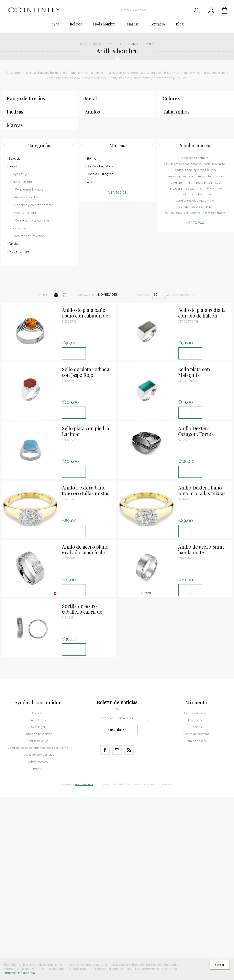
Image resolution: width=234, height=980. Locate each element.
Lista (65, 181)
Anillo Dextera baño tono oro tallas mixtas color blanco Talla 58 (202, 377)
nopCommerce (84, 670)
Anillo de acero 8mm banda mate (201, 436)
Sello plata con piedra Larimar (86, 317)
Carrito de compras (225, 10)
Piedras (15, 111)
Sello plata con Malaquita (194, 258)
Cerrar (220, 965)
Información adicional (20, 973)
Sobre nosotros (38, 648)
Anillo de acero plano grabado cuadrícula (85, 436)
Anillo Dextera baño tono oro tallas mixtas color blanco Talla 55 (86, 377)
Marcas (15, 125)
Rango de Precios (26, 98)
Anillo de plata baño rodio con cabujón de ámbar (85, 199)
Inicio (83, 44)
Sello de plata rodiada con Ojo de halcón (202, 199)
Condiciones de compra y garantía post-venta (38, 634)
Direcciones (196, 606)
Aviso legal (38, 613)
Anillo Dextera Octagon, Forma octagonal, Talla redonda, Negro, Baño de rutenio (203, 317)
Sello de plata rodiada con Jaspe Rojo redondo (86, 258)
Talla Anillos (176, 111)
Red (56, 181)
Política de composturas (38, 641)
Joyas (97, 44)
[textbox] (155, 10)
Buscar (38, 655)
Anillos (92, 111)
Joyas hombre (116, 44)
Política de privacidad (38, 620)
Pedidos (196, 613)
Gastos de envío (38, 627)
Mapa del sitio (38, 606)
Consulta (38, 599)
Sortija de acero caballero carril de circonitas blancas (82, 495)
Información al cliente (196, 599)
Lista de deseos (196, 627)
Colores (171, 98)
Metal (91, 98)
